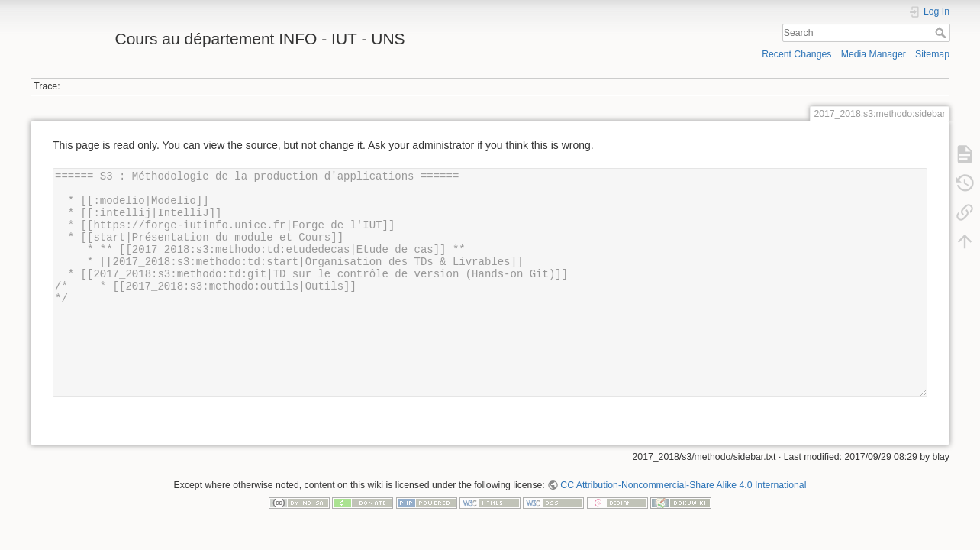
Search (942, 33)
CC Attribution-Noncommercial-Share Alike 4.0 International (683, 485)
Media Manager (874, 54)
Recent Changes (796, 54)
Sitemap (932, 54)
